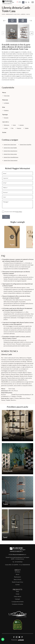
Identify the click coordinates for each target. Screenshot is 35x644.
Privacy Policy (19, 212)
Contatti (17, 585)
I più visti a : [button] (6, 122)
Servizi (17, 574)
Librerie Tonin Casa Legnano (11, 160)
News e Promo (17, 580)
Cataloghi (17, 599)
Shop (18, 591)
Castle (28, 14)
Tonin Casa (7, 96)
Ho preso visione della (13, 212)
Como (14, 125)
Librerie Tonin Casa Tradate (10, 148)
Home (3, 14)
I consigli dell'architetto (18, 602)
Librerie (23, 14)
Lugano (6, 128)
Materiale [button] (5, 100)
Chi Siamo (17, 572)
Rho (12, 128)
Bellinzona (7, 125)
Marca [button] (4, 92)
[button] (31, 33)
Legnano (22, 125)
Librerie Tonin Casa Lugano (10, 154)
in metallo (7, 103)
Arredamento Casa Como (13, 14)
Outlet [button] (4, 132)
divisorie (6, 118)
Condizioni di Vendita (17, 604)
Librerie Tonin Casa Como (10, 145)
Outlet (17, 594)
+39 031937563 (19, 562)
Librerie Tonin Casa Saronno (10, 151)
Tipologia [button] (5, 115)
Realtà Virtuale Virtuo (17, 582)
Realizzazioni (18, 577)
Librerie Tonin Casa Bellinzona (11, 157)
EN (20, 2)
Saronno (19, 128)
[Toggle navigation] (33, 2)
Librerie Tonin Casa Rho (26, 145)
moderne (6, 110)
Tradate (27, 128)
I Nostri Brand (18, 597)
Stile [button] (4, 107)
